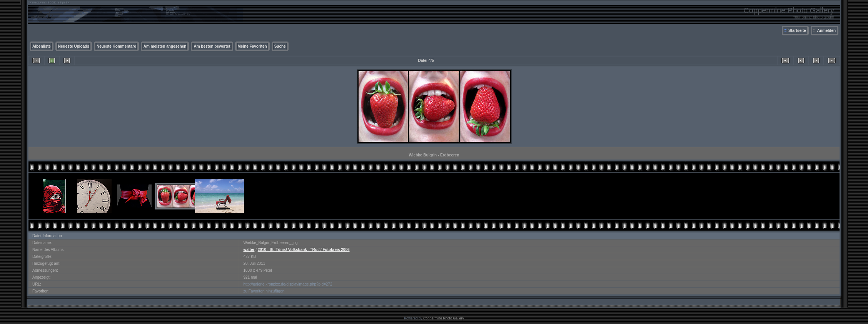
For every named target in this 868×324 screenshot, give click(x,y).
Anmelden (826, 31)
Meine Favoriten (252, 46)
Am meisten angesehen (165, 46)
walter (249, 250)
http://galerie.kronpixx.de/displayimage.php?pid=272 (288, 284)
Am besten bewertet (212, 46)
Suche (280, 46)
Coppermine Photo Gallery (444, 318)
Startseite (797, 31)
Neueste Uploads (74, 46)
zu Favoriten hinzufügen (264, 291)
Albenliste (42, 46)
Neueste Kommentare (116, 46)
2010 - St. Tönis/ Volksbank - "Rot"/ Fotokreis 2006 (304, 250)
